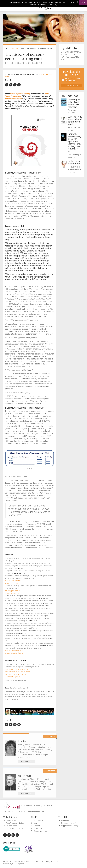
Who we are (38, 821)
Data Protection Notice (15, 823)
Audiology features (11, 49)
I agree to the (73, 80)
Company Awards (40, 831)
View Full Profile (28, 761)
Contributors (38, 828)
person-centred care (13, 99)
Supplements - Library (70, 826)
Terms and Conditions (14, 828)
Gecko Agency (18, 864)
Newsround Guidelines (70, 823)
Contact (37, 826)
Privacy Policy (11, 826)
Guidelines (65, 821)
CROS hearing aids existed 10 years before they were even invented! (74, 103)
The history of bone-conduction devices (75, 162)
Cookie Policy (11, 821)
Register (37, 823)
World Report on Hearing (20, 94)
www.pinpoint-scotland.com (33, 812)
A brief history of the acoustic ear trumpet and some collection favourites (75, 120)
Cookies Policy (51, 5)
